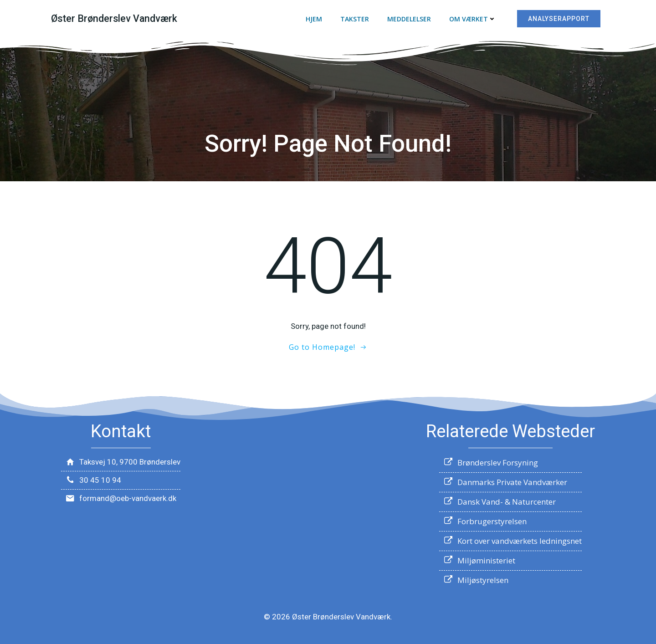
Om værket (473, 19)
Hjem (314, 19)
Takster (355, 19)
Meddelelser (409, 19)
